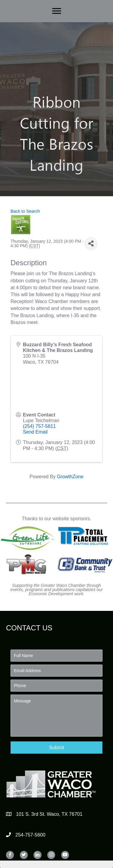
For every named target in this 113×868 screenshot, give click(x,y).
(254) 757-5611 (39, 426)
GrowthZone (70, 477)
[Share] (91, 244)
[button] (56, 748)
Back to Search (25, 211)
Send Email (35, 432)
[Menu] (57, 11)
